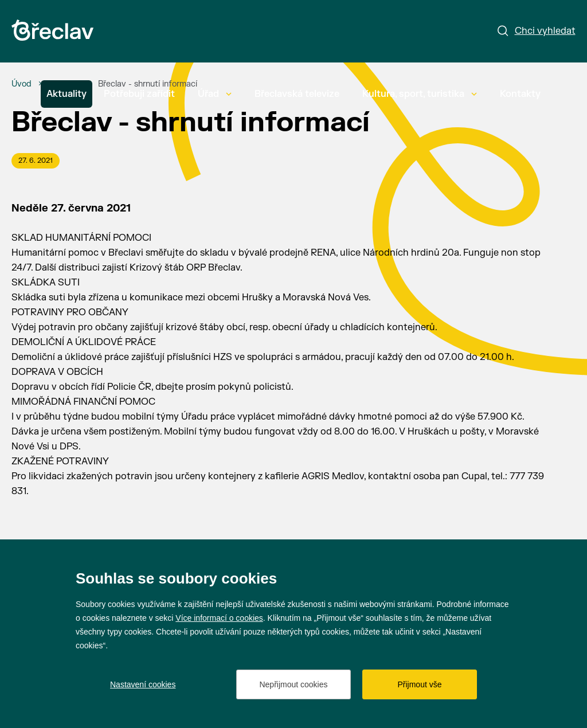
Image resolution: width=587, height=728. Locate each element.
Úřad (215, 94)
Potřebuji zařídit (139, 94)
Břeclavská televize (297, 94)
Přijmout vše (419, 684)
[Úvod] (21, 84)
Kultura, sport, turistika (420, 94)
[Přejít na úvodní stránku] (52, 30)
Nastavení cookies (143, 684)
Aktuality (66, 94)
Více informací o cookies (219, 618)
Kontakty (520, 94)
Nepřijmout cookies (293, 684)
